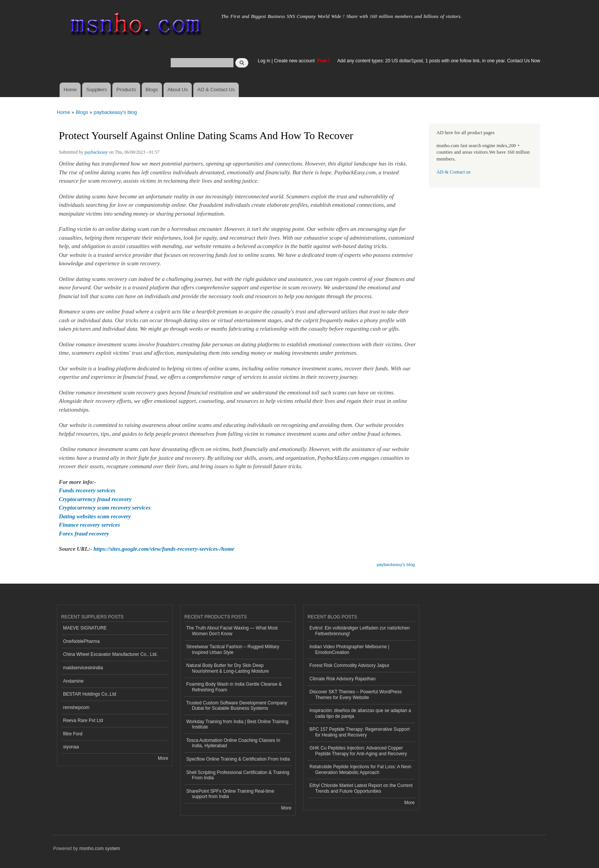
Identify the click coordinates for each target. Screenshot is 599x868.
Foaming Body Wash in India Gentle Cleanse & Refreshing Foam (234, 687)
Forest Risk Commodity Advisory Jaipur (349, 665)
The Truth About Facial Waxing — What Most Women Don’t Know (232, 631)
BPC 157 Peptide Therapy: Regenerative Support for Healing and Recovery (359, 732)
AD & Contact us (454, 172)
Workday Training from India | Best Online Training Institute (237, 724)
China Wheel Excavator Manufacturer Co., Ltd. (110, 654)
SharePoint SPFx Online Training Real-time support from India (230, 794)
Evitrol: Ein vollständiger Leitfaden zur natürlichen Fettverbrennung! (359, 631)
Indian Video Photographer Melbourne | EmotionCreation (349, 649)
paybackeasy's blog (115, 112)
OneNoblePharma (81, 641)
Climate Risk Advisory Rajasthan (342, 679)
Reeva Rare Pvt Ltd (83, 720)
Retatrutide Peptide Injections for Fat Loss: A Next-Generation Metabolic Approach (361, 769)
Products (126, 90)
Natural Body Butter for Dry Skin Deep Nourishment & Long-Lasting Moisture (228, 668)
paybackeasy (96, 152)
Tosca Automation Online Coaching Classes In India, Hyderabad (233, 743)
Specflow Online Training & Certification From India (238, 759)
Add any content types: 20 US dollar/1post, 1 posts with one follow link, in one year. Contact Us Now (439, 61)
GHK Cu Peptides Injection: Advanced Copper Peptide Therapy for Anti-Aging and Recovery (358, 751)
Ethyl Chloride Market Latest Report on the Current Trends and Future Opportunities (361, 788)
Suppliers (97, 90)
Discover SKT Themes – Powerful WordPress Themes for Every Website (356, 694)
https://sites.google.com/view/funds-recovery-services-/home (164, 549)
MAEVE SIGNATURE (85, 628)
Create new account (295, 61)
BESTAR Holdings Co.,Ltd (90, 694)
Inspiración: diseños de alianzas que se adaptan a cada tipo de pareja (360, 713)
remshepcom (76, 707)
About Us (177, 90)
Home (70, 90)
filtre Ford (73, 734)
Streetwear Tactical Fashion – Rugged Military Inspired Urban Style (233, 649)
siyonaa (71, 747)
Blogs (152, 90)
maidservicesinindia (83, 668)
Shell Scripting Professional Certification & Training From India (238, 775)
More (163, 758)
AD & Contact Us (216, 90)
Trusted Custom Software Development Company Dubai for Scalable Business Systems (237, 706)
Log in (264, 61)
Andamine (73, 681)
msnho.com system (100, 849)
